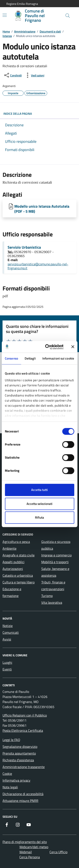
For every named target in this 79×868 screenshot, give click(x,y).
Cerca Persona (30, 857)
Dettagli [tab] (30, 358)
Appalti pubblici (13, 562)
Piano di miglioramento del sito (25, 842)
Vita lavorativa (52, 602)
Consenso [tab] (11, 358)
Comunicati (11, 632)
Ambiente (9, 548)
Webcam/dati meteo (34, 847)
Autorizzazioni (13, 569)
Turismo (47, 596)
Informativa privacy (16, 780)
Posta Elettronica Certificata (23, 730)
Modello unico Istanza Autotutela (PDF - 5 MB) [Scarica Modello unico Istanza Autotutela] (42, 209)
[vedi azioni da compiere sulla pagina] (34, 75)
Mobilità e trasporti (55, 562)
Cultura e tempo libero (19, 582)
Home (6, 31)
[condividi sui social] (13, 75)
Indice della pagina (39, 114)
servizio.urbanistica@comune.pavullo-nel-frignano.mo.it (38, 266)
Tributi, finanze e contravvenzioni (53, 586)
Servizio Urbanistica (24, 247)
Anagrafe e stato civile (19, 555)
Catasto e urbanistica (18, 575)
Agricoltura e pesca (16, 542)
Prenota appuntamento (19, 753)
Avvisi (7, 639)
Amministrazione (25, 31)
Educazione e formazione (12, 592)
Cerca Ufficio (58, 852)
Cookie (7, 774)
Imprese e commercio (56, 555)
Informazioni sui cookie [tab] (58, 358)
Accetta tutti (39, 490)
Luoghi (7, 662)
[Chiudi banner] (73, 347)
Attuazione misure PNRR (20, 801)
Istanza (7, 36)
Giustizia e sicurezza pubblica (56, 545)
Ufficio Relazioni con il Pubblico (25, 715)
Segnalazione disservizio (20, 747)
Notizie (8, 626)
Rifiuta (39, 517)
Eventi (7, 669)
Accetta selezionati (39, 504)
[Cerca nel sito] (68, 16)
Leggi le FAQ (11, 740)
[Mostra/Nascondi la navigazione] (5, 15)
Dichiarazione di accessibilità (23, 794)
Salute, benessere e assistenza (55, 572)
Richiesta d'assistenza (18, 760)
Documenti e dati (50, 31)
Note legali (10, 787)
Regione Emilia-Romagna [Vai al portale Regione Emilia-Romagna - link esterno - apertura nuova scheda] (22, 4)
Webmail (26, 852)
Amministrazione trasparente (24, 767)
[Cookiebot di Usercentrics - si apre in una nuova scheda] (47, 347)
